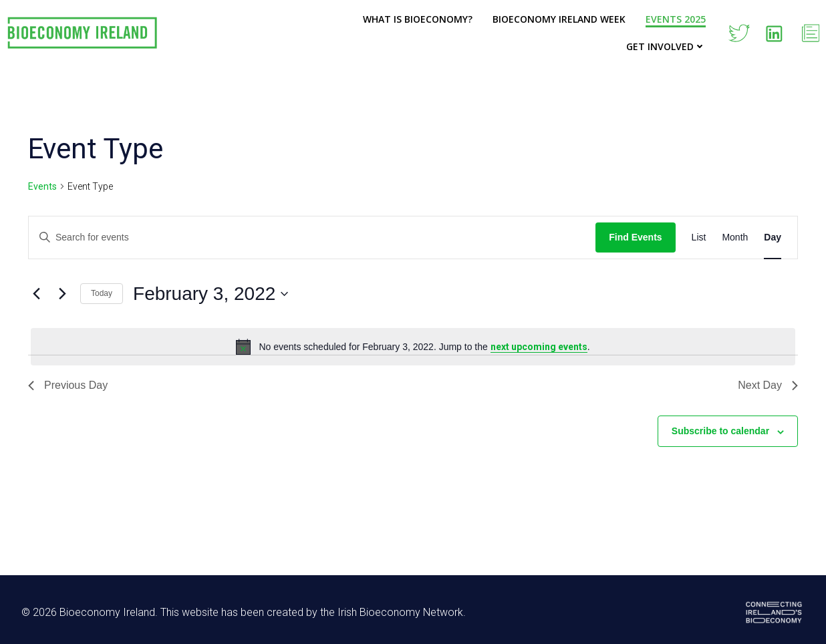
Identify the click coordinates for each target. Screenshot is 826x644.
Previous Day (68, 385)
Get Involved (666, 46)
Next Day (768, 385)
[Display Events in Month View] (735, 237)
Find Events (635, 237)
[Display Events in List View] (699, 237)
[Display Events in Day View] (773, 237)
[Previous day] (36, 294)
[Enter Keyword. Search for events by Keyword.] (312, 237)
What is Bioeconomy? (418, 19)
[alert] (413, 347)
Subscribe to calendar (720, 431)
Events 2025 (676, 19)
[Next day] (62, 294)
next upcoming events (539, 347)
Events (42, 186)
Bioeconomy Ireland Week (559, 19)
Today (102, 293)
